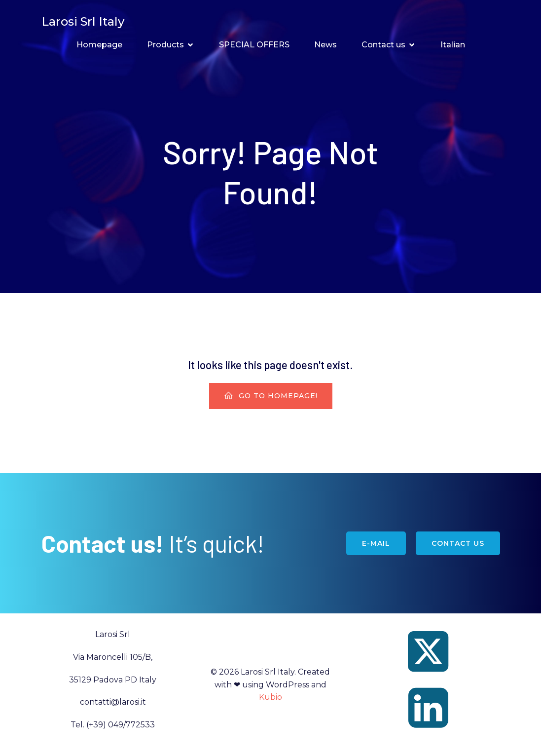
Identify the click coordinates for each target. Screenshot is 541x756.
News (325, 45)
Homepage (99, 45)
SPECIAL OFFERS (254, 45)
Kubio (270, 698)
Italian (453, 45)
